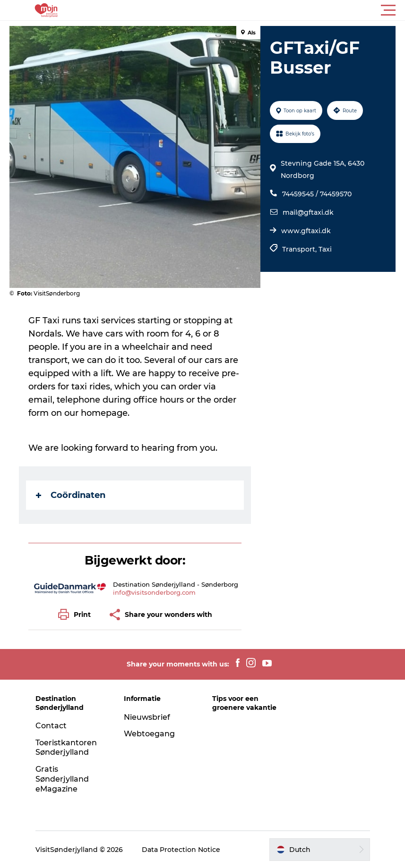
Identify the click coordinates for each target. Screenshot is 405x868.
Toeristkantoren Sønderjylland (66, 748)
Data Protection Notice (181, 850)
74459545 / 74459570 (317, 194)
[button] (245, 10)
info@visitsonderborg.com (154, 592)
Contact (51, 726)
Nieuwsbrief (147, 717)
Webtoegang (149, 734)
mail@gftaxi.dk (308, 212)
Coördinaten (71, 495)
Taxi (325, 249)
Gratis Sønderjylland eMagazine (62, 779)
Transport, (300, 249)
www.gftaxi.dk (306, 231)
